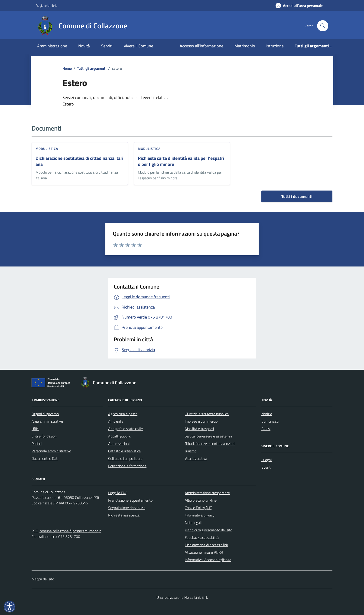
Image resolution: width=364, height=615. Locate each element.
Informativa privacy (200, 515)
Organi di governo (45, 414)
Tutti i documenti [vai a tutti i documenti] (297, 196)
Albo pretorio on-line (201, 500)
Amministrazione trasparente (207, 493)
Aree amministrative (47, 421)
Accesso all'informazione (201, 46)
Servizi (107, 46)
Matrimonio (245, 46)
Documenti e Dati (45, 458)
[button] (10, 607)
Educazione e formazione (127, 466)
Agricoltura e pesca (123, 414)
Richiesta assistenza (124, 515)
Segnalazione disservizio (127, 508)
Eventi (266, 467)
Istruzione (275, 46)
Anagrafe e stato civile (125, 429)
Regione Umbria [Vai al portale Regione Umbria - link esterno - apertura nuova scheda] (47, 5)
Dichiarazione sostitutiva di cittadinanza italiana (79, 161)
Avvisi (266, 429)
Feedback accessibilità (202, 537)
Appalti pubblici (120, 436)
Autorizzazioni (119, 444)
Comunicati (270, 421)
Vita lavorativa (196, 458)
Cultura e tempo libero (125, 458)
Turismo (191, 451)
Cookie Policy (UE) (198, 508)
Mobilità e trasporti (199, 429)
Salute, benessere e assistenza (208, 436)
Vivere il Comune (138, 46)
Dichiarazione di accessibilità (206, 545)
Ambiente (116, 421)
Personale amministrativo (51, 451)
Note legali (193, 523)
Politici (37, 444)
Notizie (267, 414)
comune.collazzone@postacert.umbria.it (70, 531)
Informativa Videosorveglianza (208, 560)
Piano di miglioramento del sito (208, 530)
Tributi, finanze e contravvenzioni (210, 444)
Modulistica (47, 149)
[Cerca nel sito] (323, 26)
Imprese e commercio (201, 421)
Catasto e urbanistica (124, 451)
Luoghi (266, 460)
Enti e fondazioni (44, 436)
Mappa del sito (43, 579)
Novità (84, 46)
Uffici (35, 429)
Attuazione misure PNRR (204, 552)
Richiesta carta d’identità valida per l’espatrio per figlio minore (181, 161)
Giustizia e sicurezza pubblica (207, 414)
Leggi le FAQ (118, 493)
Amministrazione (52, 46)
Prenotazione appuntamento (130, 500)
